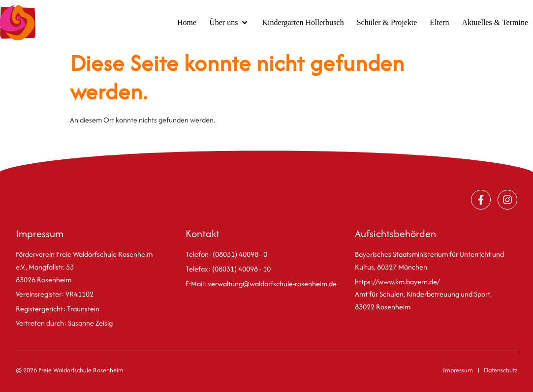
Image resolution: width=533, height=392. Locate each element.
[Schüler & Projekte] (387, 23)
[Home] (187, 23)
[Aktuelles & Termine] (495, 23)
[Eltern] (439, 23)
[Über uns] (229, 23)
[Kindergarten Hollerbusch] (303, 23)
